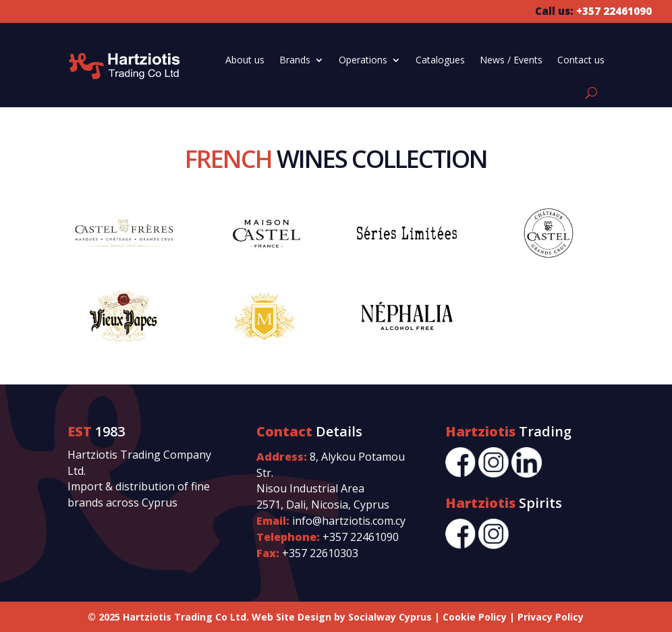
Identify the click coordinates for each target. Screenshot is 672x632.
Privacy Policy (551, 617)
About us (245, 60)
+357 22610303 (320, 553)
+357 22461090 (361, 537)
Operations (363, 60)
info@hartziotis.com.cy (349, 521)
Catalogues (440, 60)
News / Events (511, 60)
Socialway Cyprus (390, 617)
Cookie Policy (475, 617)
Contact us (581, 60)
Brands (295, 60)
